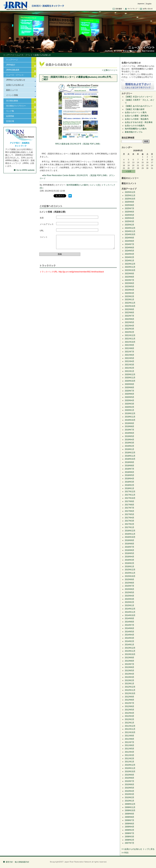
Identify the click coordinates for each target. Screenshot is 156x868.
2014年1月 (129, 645)
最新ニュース (12, 90)
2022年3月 (129, 329)
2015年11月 (130, 573)
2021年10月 (130, 342)
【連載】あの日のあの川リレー (139, 106)
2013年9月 (129, 658)
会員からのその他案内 (135, 126)
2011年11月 (130, 729)
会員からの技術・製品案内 (137, 119)
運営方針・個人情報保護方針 (17, 862)
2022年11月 (130, 303)
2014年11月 (130, 612)
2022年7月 (129, 316)
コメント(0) (95, 185)
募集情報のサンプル (134, 132)
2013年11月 (130, 651)
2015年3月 (129, 599)
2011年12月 (130, 726)
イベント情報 (12, 95)
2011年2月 (129, 759)
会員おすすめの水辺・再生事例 (139, 122)
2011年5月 (129, 749)
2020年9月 (129, 384)
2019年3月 (129, 443)
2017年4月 (129, 518)
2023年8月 (129, 277)
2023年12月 (130, 264)
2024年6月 (129, 248)
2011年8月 (129, 739)
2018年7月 (129, 469)
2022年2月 (129, 332)
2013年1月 (129, 684)
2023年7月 (129, 280)
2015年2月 (129, 602)
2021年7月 (129, 352)
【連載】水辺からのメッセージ (139, 97)
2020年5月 (129, 397)
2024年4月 (129, 254)
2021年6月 (129, 355)
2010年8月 (129, 778)
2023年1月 (129, 300)
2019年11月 (130, 417)
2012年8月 (129, 700)
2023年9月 (129, 274)
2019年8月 (129, 426)
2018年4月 (129, 479)
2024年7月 (129, 244)
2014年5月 (129, 632)
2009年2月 (129, 830)
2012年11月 (130, 690)
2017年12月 (130, 492)
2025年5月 (129, 215)
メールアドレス (47, 224)
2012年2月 (129, 719)
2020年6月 (129, 394)
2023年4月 (129, 290)
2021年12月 (130, 335)
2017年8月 (129, 505)
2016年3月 (129, 560)
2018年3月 (129, 482)
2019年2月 (129, 446)
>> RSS (125, 853)
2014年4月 (129, 635)
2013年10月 (130, 654)
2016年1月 (129, 567)
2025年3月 (129, 221)
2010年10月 (130, 772)
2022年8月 (129, 313)
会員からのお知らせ (15, 85)
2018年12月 (130, 453)
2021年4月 (129, 361)
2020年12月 (130, 374)
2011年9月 (129, 736)
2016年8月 (129, 544)
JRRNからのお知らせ (16, 80)
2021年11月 (130, 339)
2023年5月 (129, 287)
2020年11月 (130, 378)
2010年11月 (130, 768)
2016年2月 (129, 563)
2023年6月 (129, 283)
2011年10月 (130, 732)
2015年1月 (129, 605)
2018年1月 (129, 488)
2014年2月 (129, 641)
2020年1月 (129, 410)
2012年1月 (129, 723)
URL (42, 231)
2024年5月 (129, 251)
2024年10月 (130, 234)
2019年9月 (129, 423)
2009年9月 (129, 814)
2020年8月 (129, 387)
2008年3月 (129, 837)
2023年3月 (129, 293)
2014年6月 (129, 628)
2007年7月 (129, 843)
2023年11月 (130, 267)
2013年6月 (129, 667)
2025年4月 (129, 218)
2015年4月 (129, 596)
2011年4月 (129, 752)
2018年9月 (129, 462)
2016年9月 (129, 540)
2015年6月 (129, 589)
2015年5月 (129, 592)
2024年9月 (129, 238)
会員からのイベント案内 (136, 112)
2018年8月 (129, 466)
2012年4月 (129, 713)
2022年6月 (129, 319)
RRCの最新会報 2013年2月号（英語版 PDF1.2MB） (78, 144)
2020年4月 (129, 400)
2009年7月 (129, 820)
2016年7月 (129, 547)
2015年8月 (129, 583)
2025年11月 (130, 195)
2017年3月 (129, 521)
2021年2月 (129, 368)
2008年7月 (129, 833)
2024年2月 (129, 257)
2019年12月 (130, 413)
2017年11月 (130, 495)
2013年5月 (129, 671)
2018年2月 (129, 485)
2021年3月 (129, 365)
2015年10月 (130, 576)
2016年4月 (129, 557)
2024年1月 (129, 261)
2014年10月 (130, 615)
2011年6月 (129, 745)
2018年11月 (130, 456)
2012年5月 (129, 710)
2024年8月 (129, 241)
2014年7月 (129, 625)
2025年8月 (129, 205)
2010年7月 (129, 781)
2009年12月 (130, 804)
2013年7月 (129, 664)
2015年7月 (129, 586)
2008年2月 (129, 840)
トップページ (9, 55)
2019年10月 (130, 420)
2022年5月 (129, 322)
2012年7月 (129, 703)
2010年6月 (129, 784)
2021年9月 (129, 345)
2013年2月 (129, 680)
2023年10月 (130, 270)
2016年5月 (129, 553)
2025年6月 (129, 212)
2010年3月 (129, 794)
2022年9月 (129, 309)
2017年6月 (129, 511)
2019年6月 (129, 433)
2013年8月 (129, 661)
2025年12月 (130, 192)
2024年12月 (130, 228)
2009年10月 (130, 810)
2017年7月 (129, 508)
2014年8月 (129, 622)
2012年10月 (130, 693)
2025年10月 (130, 199)
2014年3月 (129, 638)
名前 (42, 218)
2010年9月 (129, 775)
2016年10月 (130, 537)
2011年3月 (129, 755)
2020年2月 (129, 407)
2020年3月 (129, 404)
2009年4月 (129, 827)
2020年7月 (129, 391)
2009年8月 (129, 817)
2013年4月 (129, 674)
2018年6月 (129, 472)
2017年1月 (129, 527)
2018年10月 (130, 459)
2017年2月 (129, 524)
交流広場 (10, 121)
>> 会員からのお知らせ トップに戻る (138, 849)
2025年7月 (129, 208)
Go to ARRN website (25, 170)
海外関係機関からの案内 (77, 185)
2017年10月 (130, 498)
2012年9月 (129, 697)
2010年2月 (129, 797)
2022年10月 (130, 306)
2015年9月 (129, 579)
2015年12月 (130, 570)
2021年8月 (129, 348)
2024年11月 (130, 231)
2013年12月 (130, 648)
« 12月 (129, 171)
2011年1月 (129, 762)
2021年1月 (129, 371)
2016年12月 (130, 531)
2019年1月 (129, 449)
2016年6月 (129, 550)
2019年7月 (129, 430)
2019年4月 (129, 440)
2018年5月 (129, 475)
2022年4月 (129, 326)
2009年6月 (129, 824)
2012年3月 (129, 716)
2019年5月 (129, 436)
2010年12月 (130, 765)
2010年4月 (129, 791)
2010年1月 (129, 801)
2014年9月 (129, 618)
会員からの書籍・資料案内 (137, 116)
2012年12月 (130, 687)
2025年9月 (129, 202)
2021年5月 (129, 358)
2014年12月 (130, 609)
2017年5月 (129, 514)
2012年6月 (129, 706)
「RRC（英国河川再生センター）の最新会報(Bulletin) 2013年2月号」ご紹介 (77, 78)
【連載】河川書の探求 (135, 109)
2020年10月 (130, 381)
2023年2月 (129, 296)
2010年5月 (129, 788)
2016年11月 (130, 534)
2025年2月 (129, 225)
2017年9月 (129, 501)
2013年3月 (129, 677)
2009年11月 (130, 807)
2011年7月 (129, 742)
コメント (44, 237)
